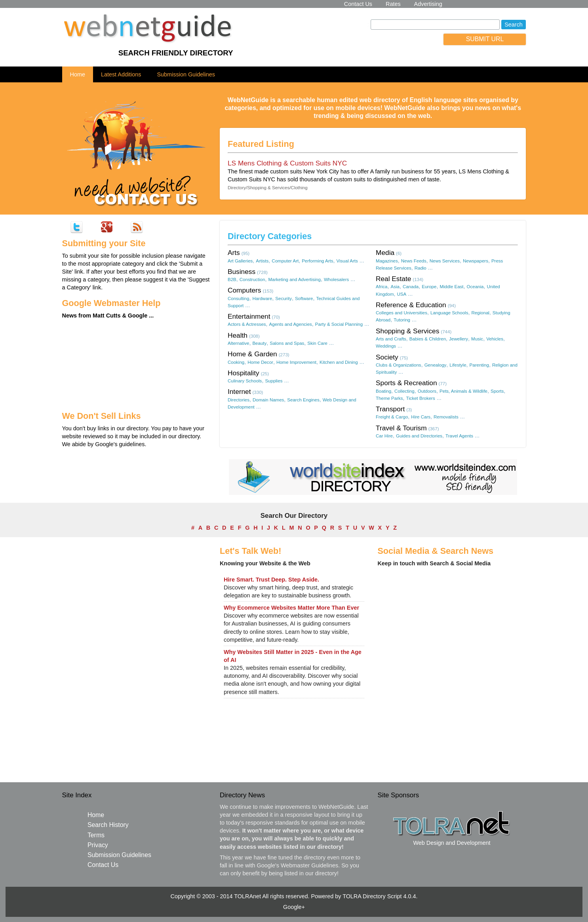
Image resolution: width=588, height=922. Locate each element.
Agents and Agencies (291, 324)
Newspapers (476, 261)
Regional (480, 313)
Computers (244, 290)
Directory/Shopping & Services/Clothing (268, 188)
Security (284, 298)
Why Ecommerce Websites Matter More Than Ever (291, 608)
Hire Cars (421, 417)
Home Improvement (296, 362)
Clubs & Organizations (399, 365)
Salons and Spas (287, 343)
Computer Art (285, 261)
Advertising (428, 4)
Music (477, 339)
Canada (411, 287)
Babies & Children (428, 339)
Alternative (238, 343)
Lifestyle (458, 365)
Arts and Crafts (391, 339)
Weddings (386, 346)
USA (402, 294)
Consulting (238, 298)
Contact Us (358, 4)
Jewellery (459, 339)
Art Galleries (240, 261)
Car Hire (384, 436)
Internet (239, 392)
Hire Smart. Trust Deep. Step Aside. (271, 580)
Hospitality (244, 373)
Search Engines (303, 400)
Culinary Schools (245, 381)
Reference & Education (411, 305)
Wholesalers (336, 279)
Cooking (236, 362)
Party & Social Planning (339, 324)
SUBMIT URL (485, 39)
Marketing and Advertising (294, 279)
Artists (262, 261)
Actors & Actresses (247, 324)
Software (304, 298)
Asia (395, 287)
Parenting (479, 365)
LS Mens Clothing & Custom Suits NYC (287, 163)
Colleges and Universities (402, 313)
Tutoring (402, 320)
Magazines (387, 261)
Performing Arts (317, 261)
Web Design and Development (452, 843)
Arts (234, 253)
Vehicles (495, 339)
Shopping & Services (407, 331)
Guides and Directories (419, 436)
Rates (393, 4)
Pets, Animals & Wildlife (463, 391)
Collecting (404, 391)
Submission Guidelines (186, 74)
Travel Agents (459, 436)
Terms (96, 835)
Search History (108, 825)
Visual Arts (347, 261)
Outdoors (427, 391)
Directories (239, 400)
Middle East (451, 287)
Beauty (259, 343)
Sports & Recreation (406, 383)
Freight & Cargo (392, 417)
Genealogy (436, 365)
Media (385, 253)
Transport (390, 409)
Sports (497, 391)
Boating (383, 391)
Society (387, 357)
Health (238, 335)
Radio (421, 268)
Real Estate (393, 279)
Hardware (262, 298)
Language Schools (449, 313)
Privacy (98, 845)
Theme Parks (389, 398)
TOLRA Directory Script (372, 896)
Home (78, 74)
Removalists (446, 417)
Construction (252, 279)
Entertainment (249, 316)
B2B (232, 279)
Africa (382, 287)
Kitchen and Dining (339, 362)
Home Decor (260, 362)
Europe (429, 287)
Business (242, 272)
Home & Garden (252, 354)
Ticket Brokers (421, 398)
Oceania (475, 287)
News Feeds (414, 261)
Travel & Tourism (401, 428)
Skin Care (317, 343)
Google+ (294, 907)
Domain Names (268, 400)
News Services (445, 261)
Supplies (274, 381)
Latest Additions (121, 74)
